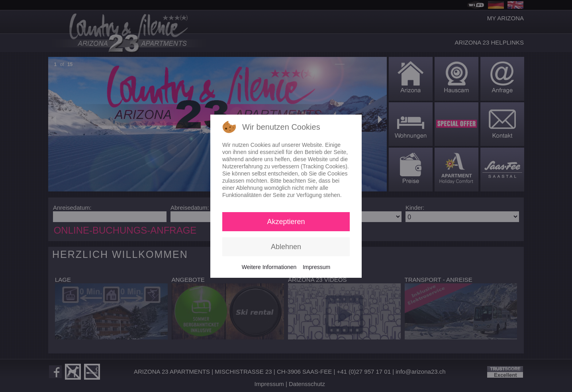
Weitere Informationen (269, 267)
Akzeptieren (286, 222)
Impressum (316, 267)
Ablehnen (286, 247)
